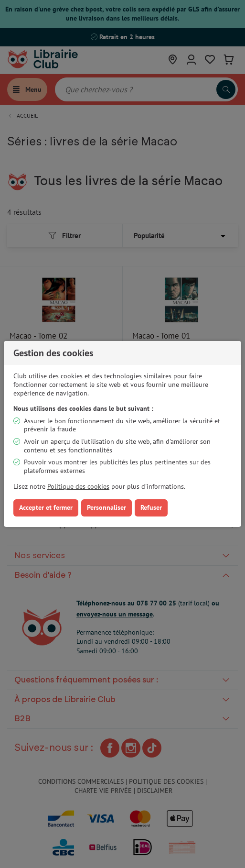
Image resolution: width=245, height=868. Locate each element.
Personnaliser (107, 507)
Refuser (151, 507)
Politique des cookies (78, 486)
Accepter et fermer (46, 507)
